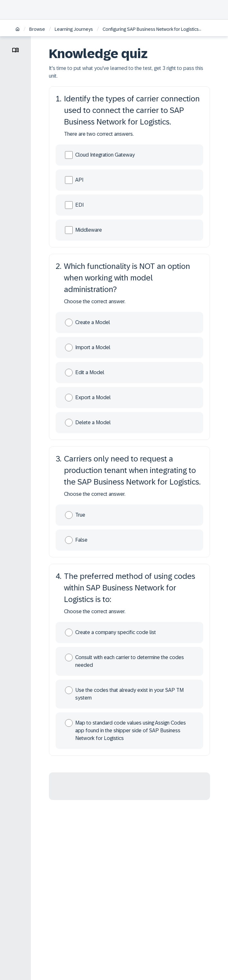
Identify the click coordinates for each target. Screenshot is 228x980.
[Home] (18, 30)
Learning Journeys (74, 29)
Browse (37, 29)
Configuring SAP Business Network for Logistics (151, 29)
